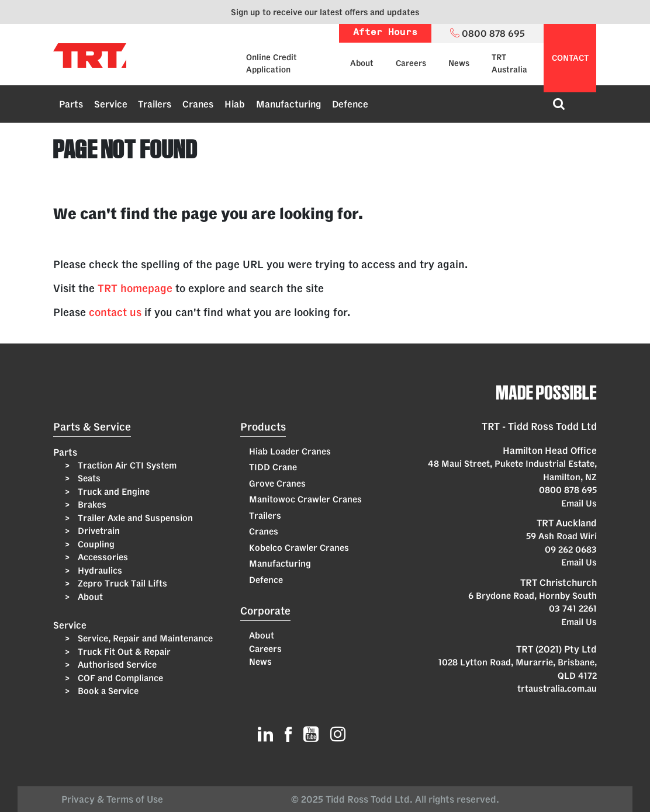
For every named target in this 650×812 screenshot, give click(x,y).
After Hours (385, 33)
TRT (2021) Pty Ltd (556, 649)
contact (570, 58)
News (459, 63)
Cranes (198, 104)
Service (111, 104)
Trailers (155, 104)
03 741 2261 (573, 608)
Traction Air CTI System (126, 465)
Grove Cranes (277, 483)
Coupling (95, 544)
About (362, 63)
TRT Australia (509, 63)
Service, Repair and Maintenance (144, 638)
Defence (350, 104)
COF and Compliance (119, 678)
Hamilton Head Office (550, 450)
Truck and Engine (113, 492)
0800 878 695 (568, 490)
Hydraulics (99, 570)
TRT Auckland (567, 523)
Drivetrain (98, 531)
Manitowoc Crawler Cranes (305, 499)
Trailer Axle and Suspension (134, 518)
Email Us (579, 503)
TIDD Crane (273, 467)
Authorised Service (116, 664)
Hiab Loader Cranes (290, 451)
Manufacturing (288, 104)
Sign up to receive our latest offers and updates (325, 12)
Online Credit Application (272, 63)
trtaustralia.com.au (557, 688)
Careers (411, 63)
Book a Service (107, 691)
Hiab (235, 104)
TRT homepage (135, 288)
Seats (88, 478)
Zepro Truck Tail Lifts (121, 583)
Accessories (102, 557)
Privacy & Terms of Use (115, 799)
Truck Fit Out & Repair (123, 652)
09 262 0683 (571, 549)
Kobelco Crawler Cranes (299, 548)
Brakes (91, 504)
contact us (115, 312)
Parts (71, 104)
